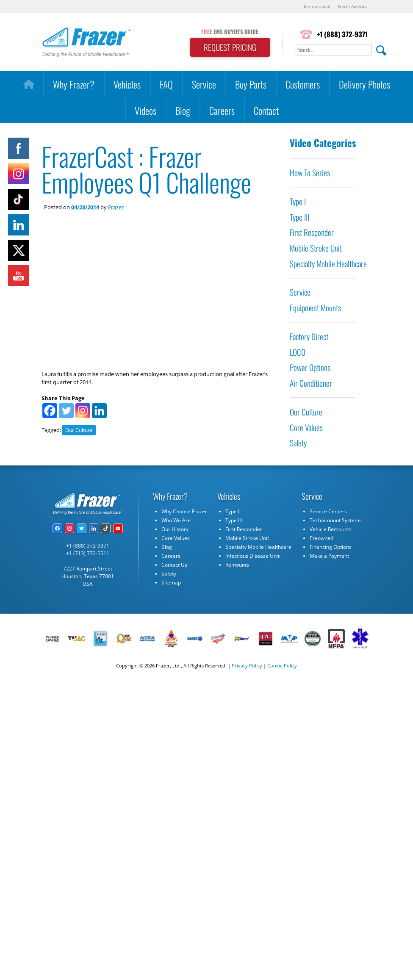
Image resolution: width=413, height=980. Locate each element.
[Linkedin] (99, 411)
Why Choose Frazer (184, 511)
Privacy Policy (247, 666)
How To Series (310, 173)
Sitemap (171, 583)
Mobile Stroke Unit (316, 248)
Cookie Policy (282, 666)
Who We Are (176, 520)
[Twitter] (66, 411)
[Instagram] (83, 411)
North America (353, 6)
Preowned (322, 538)
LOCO (298, 352)
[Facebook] (50, 411)
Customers (303, 84)
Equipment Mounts (315, 308)
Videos (146, 110)
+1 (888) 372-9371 (342, 34)
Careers (222, 110)
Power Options (310, 367)
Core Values (306, 428)
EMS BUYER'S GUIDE (230, 32)
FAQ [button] (166, 84)
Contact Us (174, 565)
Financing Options (331, 547)
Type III (299, 217)
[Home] (29, 84)
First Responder (312, 232)
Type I (298, 201)
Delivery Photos (364, 84)
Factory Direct (309, 336)
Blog (183, 110)
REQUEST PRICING (230, 47)
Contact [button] (266, 110)
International (317, 6)
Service (204, 84)
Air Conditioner (311, 383)
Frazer (116, 207)
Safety (298, 443)
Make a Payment (329, 556)
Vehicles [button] (127, 84)
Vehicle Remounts (331, 529)
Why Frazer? (74, 84)
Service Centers (328, 511)
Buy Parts (251, 84)
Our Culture (79, 430)
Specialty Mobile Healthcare (328, 264)
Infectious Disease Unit (252, 556)
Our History (175, 529)
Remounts (237, 565)
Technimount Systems (336, 520)
